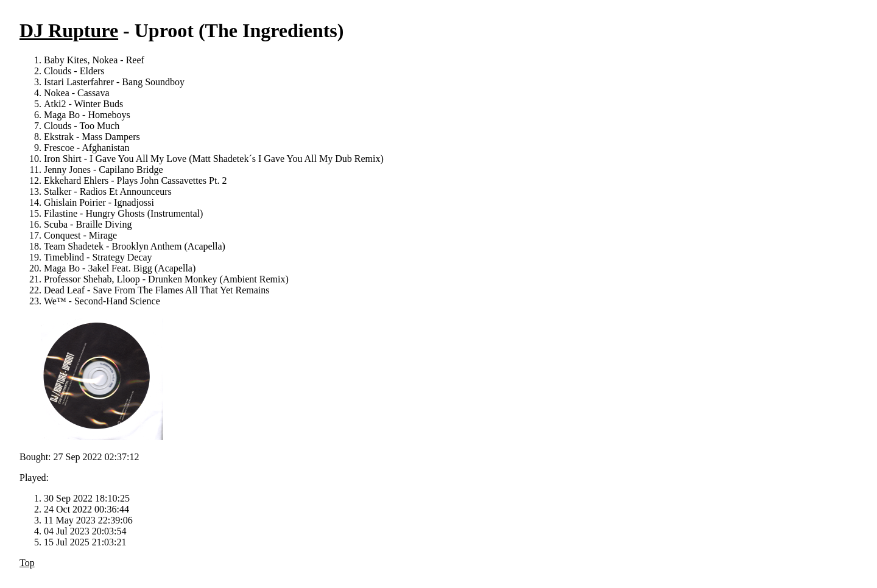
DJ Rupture (69, 30)
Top (27, 563)
